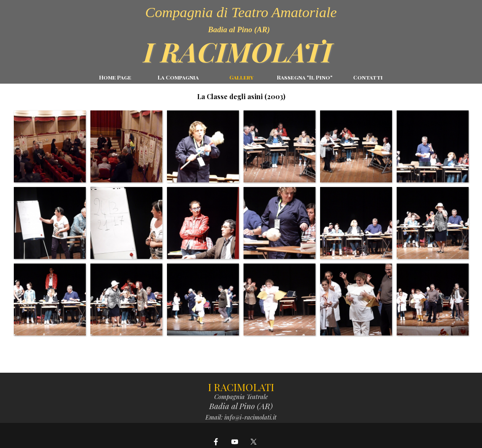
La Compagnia (178, 77)
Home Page (115, 77)
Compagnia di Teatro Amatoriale (241, 12)
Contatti (368, 77)
